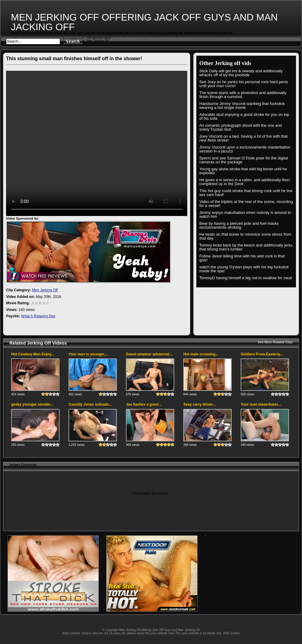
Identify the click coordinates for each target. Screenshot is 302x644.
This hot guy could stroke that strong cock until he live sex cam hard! (246, 193)
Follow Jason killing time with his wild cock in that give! (242, 258)
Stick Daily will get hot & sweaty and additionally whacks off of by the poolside (241, 73)
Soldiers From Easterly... (262, 354)
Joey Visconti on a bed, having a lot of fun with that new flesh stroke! (243, 138)
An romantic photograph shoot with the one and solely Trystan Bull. (241, 127)
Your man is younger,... (88, 354)
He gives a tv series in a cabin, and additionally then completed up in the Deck (244, 182)
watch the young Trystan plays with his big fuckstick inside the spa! (244, 269)
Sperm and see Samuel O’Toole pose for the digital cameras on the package (244, 160)
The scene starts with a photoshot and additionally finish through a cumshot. (243, 95)
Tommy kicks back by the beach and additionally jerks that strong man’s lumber (246, 247)
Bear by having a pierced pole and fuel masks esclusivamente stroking (239, 225)
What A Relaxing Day (38, 316)
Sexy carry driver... (199, 404)
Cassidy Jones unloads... (90, 404)
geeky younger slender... (32, 404)
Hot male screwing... (201, 354)
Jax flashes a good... (144, 404)
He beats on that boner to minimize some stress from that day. (245, 236)
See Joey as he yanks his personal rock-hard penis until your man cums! (244, 84)
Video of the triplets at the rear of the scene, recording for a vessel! (246, 204)
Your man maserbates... (261, 404)
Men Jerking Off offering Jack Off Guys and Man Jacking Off (144, 22)
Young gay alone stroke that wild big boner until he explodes (243, 171)
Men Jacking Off (98, 41)
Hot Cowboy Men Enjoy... (33, 354)
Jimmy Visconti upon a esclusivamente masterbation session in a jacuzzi (245, 149)
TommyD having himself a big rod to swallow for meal (246, 278)
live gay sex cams (99, 38)
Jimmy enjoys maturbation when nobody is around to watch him (245, 214)
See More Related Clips (275, 342)
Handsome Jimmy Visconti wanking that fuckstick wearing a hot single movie (242, 106)
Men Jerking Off (45, 290)
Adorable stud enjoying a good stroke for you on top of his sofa (244, 116)
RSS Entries (231, 633)
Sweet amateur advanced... (149, 354)
